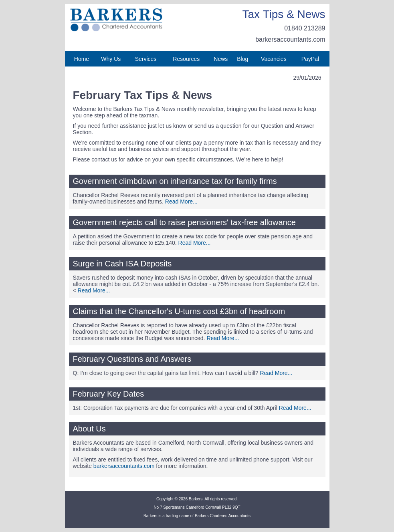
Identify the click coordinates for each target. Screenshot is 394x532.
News (221, 59)
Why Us (111, 59)
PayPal (310, 59)
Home (82, 59)
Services (146, 59)
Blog (242, 59)
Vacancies (274, 59)
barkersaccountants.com (290, 39)
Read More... (181, 202)
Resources (186, 59)
